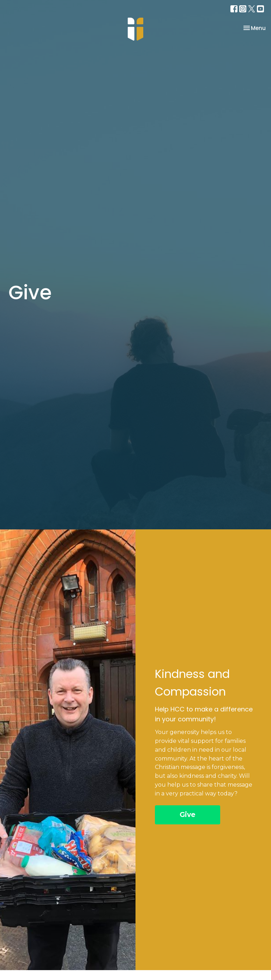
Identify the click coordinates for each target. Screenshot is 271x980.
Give (188, 815)
